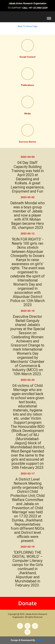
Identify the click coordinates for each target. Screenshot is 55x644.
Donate (27, 603)
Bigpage (40, 640)
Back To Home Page (28, 26)
